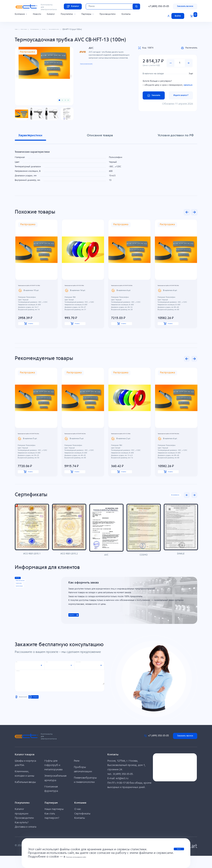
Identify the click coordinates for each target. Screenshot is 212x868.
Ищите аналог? (181, 95)
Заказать (154, 95)
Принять (179, 851)
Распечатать (189, 48)
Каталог (51, 14)
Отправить (54, 711)
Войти (178, 16)
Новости (37, 14)
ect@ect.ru (122, 791)
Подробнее (81, 625)
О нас (78, 821)
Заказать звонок (185, 6)
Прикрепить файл (27, 711)
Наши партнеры (54, 821)
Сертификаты (82, 826)
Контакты (126, 14)
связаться (188, 85)
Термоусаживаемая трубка (94, 64)
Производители (108, 14)
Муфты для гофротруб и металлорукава (53, 777)
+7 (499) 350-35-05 (159, 6)
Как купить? (22, 835)
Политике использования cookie (83, 857)
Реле (77, 773)
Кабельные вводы (25, 794)
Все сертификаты (169, 503)
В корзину (29, 327)
